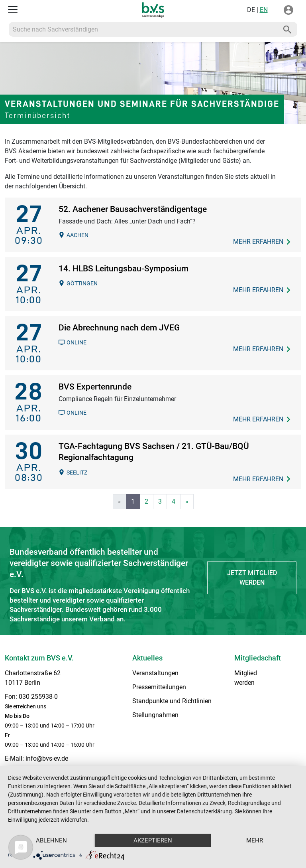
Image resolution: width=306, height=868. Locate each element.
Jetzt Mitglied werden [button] (252, 578)
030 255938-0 (38, 697)
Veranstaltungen (155, 673)
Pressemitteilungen (159, 687)
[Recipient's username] (143, 29)
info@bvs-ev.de (47, 758)
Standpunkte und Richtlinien (172, 701)
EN (264, 10)
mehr (255, 840)
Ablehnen (51, 840)
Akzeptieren (153, 840)
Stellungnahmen (155, 715)
